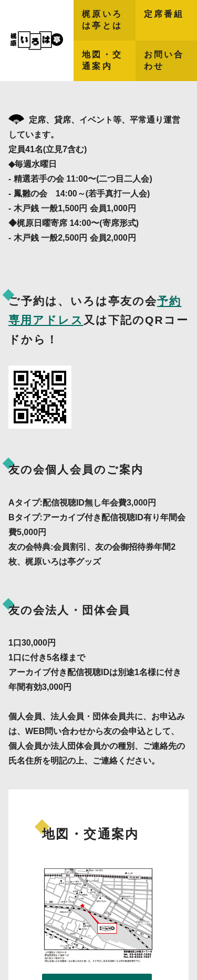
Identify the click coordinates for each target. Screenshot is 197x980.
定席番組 (164, 14)
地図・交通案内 (102, 60)
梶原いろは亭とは (102, 20)
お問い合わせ (164, 60)
